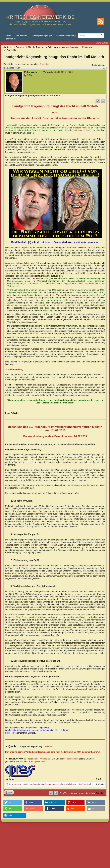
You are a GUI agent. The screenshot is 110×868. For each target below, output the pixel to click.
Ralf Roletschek (69, 759)
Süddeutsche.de (81, 130)
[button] (13, 802)
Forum (19, 47)
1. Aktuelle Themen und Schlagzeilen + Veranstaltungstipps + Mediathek (59, 47)
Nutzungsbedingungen (42, 36)
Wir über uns (22, 36)
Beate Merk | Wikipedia (39, 759)
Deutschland (12, 50)
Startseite (8, 47)
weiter (48, 747)
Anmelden (44, 64)
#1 (105, 68)
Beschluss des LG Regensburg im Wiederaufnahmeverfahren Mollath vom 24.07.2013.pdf (50, 784)
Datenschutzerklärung (66, 36)
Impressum (11, 39)
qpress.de (39, 761)
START (9, 36)
